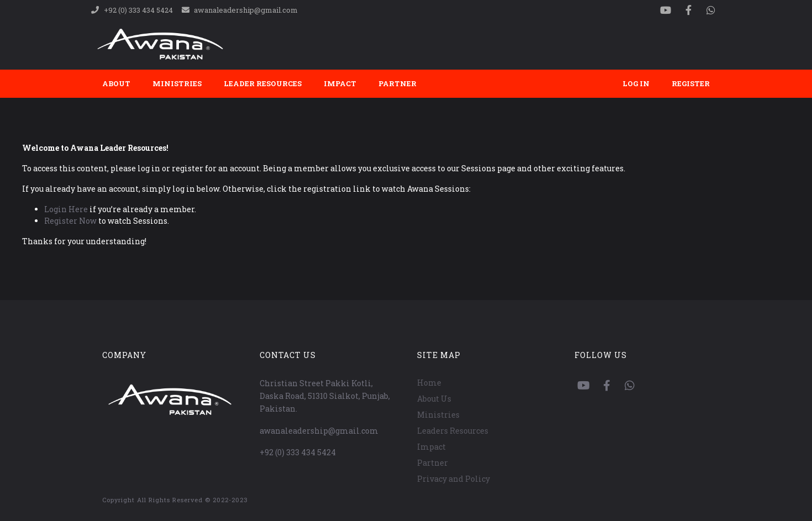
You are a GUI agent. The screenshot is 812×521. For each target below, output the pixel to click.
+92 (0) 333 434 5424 (298, 452)
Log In (636, 83)
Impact (340, 83)
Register (691, 83)
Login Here (66, 209)
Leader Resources (263, 83)
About (116, 83)
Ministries (177, 83)
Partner (397, 83)
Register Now (70, 221)
